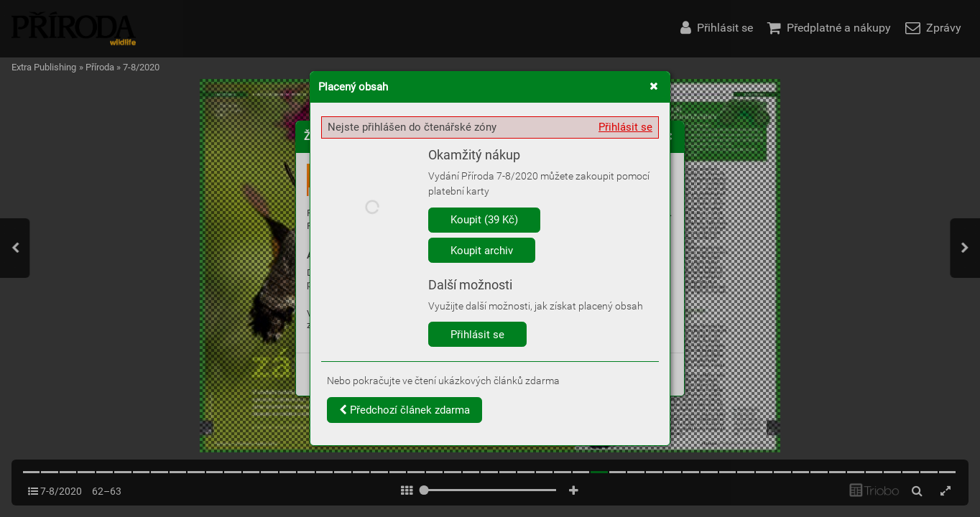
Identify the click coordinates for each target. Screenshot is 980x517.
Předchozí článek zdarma (405, 410)
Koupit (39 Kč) (484, 220)
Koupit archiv (482, 251)
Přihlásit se (625, 127)
